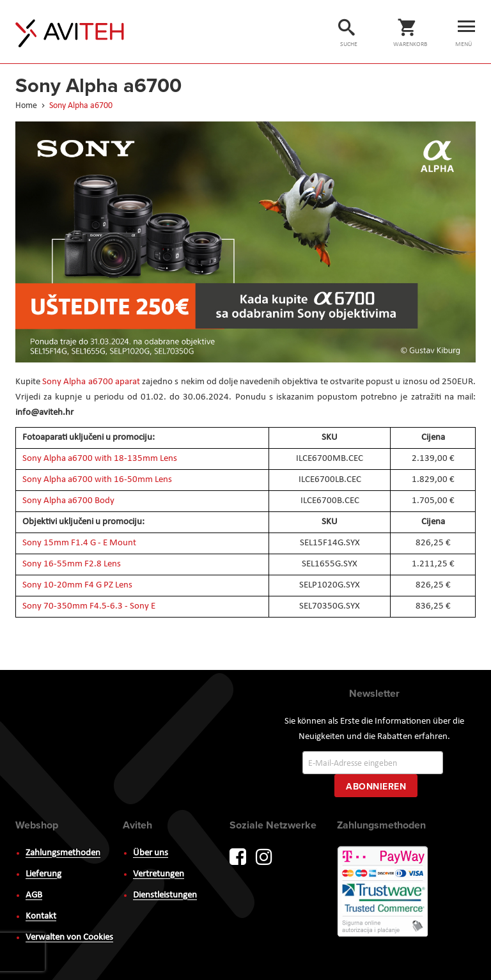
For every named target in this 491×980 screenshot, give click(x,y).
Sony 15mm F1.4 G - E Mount (79, 543)
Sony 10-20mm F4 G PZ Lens (77, 585)
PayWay (384, 892)
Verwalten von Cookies (69, 937)
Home (27, 106)
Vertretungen (159, 874)
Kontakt (41, 916)
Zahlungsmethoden (63, 853)
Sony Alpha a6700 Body (68, 501)
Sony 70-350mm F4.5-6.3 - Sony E (89, 606)
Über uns (151, 853)
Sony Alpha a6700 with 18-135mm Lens (100, 459)
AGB (34, 895)
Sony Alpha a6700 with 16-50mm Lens (97, 480)
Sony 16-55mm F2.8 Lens (72, 564)
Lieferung (43, 874)
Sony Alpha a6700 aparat (91, 382)
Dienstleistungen (165, 895)
